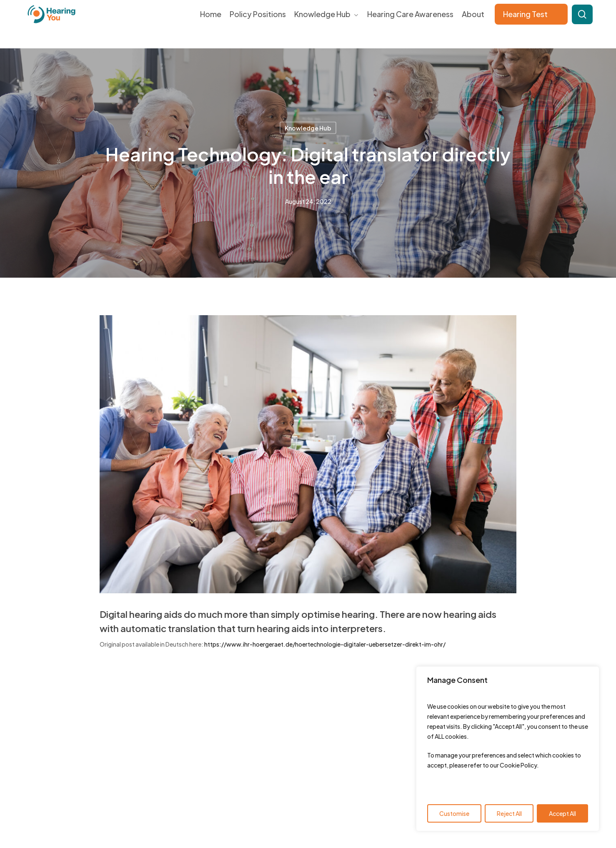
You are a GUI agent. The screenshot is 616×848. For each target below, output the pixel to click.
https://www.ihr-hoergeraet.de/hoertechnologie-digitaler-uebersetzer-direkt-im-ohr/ (325, 644)
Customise (454, 813)
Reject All (509, 813)
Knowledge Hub (308, 128)
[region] (508, 749)
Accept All (562, 813)
